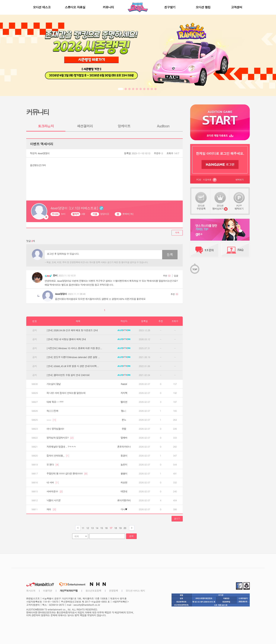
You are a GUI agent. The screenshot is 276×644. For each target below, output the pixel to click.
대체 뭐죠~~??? (55, 402)
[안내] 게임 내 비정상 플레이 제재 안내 (66, 339)
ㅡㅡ (51, 420)
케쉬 (51, 509)
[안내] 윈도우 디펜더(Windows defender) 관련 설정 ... (73, 357)
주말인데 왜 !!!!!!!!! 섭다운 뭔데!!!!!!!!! (67, 474)
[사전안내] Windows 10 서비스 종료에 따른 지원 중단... (74, 348)
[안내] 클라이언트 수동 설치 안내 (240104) (68, 375)
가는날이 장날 (54, 384)
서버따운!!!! (55, 491)
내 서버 (53, 482)
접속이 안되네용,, (58, 456)
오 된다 (53, 465)
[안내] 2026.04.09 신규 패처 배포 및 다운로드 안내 (72, 330)
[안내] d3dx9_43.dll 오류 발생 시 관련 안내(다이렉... (73, 366)
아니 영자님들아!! (55, 429)
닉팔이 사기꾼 (54, 500)
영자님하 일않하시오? (60, 438)
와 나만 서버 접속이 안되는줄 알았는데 (66, 393)
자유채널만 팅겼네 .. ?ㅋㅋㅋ (61, 447)
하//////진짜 (52, 411)
